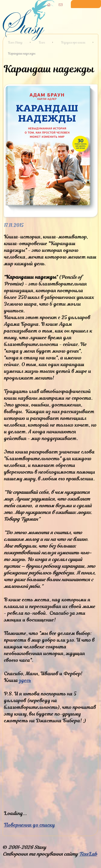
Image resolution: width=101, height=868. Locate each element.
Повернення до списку (29, 825)
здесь (25, 680)
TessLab (88, 854)
